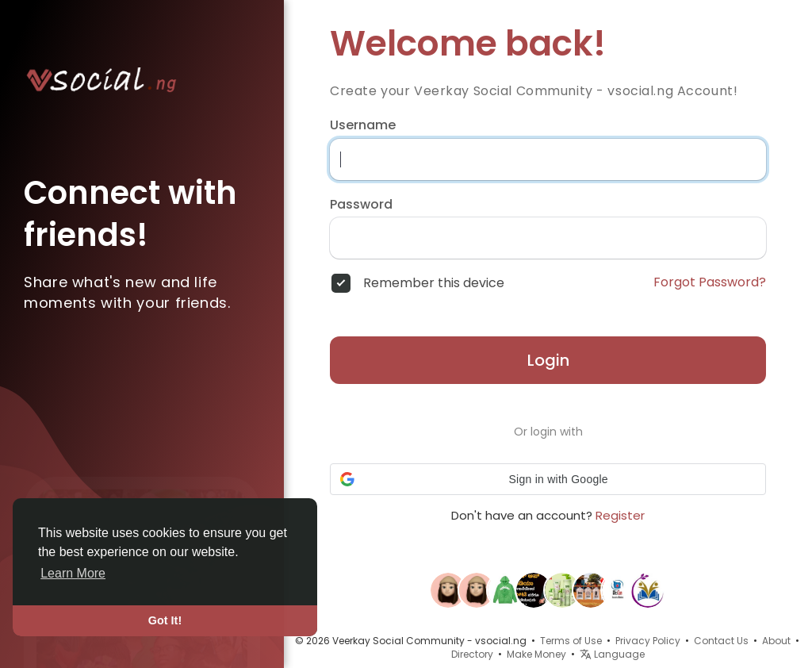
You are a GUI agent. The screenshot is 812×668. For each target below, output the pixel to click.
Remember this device (434, 283)
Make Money (536, 654)
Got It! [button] (165, 620)
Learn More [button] (73, 573)
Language (612, 654)
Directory (472, 654)
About (776, 641)
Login (548, 360)
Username (363, 125)
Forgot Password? (710, 282)
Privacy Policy (648, 641)
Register (620, 515)
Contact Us (721, 641)
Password (361, 205)
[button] (548, 479)
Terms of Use (571, 641)
